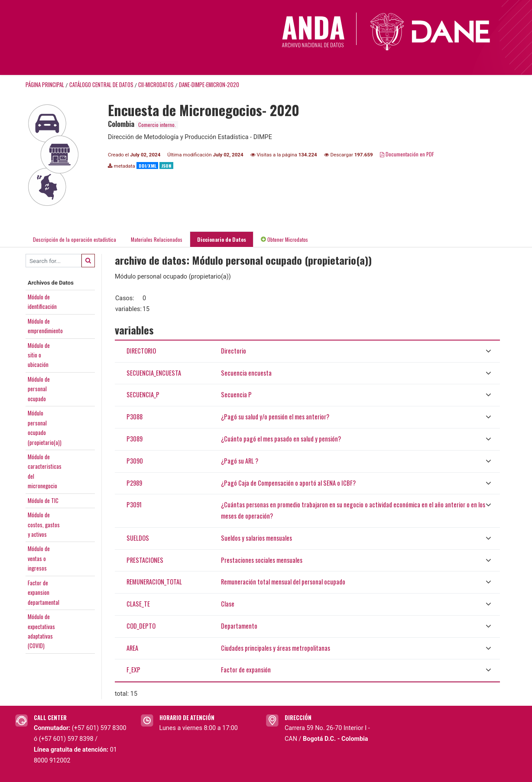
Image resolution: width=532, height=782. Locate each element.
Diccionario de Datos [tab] (222, 239)
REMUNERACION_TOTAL (154, 582)
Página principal (45, 85)
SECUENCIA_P (143, 394)
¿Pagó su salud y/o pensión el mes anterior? (275, 417)
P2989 (134, 483)
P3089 (135, 439)
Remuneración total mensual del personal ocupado (283, 582)
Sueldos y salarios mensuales (256, 538)
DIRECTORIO (141, 351)
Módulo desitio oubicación (39, 355)
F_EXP (133, 670)
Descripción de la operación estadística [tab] (75, 239)
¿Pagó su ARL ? (240, 461)
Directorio (234, 351)
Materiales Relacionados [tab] (157, 239)
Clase (228, 604)
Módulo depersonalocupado (39, 389)
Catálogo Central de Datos (101, 85)
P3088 (135, 417)
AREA (132, 648)
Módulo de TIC (43, 500)
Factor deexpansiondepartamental (44, 592)
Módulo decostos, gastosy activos (44, 524)
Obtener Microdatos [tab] (284, 239)
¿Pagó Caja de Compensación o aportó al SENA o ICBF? (288, 483)
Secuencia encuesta (246, 373)
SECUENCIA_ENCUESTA (154, 373)
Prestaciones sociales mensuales (262, 560)
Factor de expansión (246, 670)
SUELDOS (138, 538)
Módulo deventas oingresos (39, 558)
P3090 (135, 461)
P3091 (134, 505)
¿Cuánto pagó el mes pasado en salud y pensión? (281, 439)
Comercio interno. (157, 125)
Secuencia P (236, 394)
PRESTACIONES (145, 560)
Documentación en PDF (407, 154)
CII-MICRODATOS (156, 85)
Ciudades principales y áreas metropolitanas (276, 648)
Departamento (239, 626)
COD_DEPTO (141, 626)
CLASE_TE (138, 604)
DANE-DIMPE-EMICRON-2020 (209, 85)
